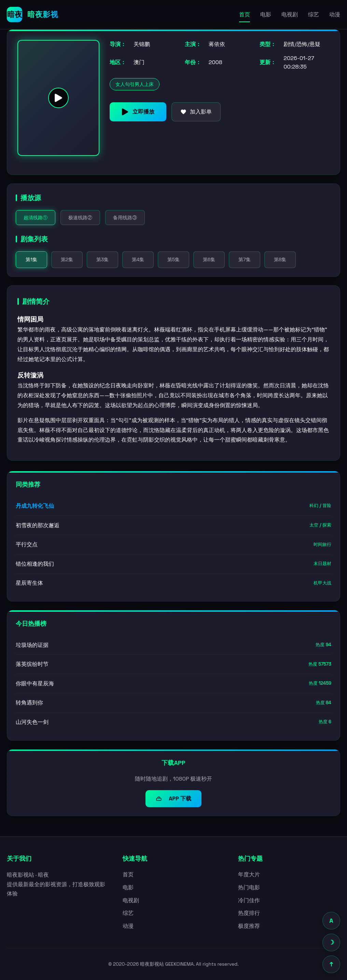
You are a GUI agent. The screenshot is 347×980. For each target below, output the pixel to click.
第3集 (102, 259)
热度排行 (249, 913)
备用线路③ (125, 218)
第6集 (209, 259)
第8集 (280, 259)
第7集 (245, 259)
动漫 (335, 14)
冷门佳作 (249, 900)
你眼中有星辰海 (173, 684)
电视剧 (290, 14)
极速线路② (80, 218)
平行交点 (173, 545)
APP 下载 (173, 800)
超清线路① (36, 218)
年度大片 (249, 874)
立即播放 (138, 112)
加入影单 (196, 112)
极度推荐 (249, 926)
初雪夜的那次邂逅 (173, 525)
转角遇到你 (173, 704)
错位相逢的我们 (173, 564)
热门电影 (249, 887)
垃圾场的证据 (173, 646)
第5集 (173, 259)
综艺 (314, 14)
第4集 (138, 259)
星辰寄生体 (173, 583)
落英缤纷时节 (173, 665)
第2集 (67, 259)
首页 (245, 14)
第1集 (31, 259)
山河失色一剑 (173, 723)
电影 (266, 14)
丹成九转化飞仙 (173, 506)
